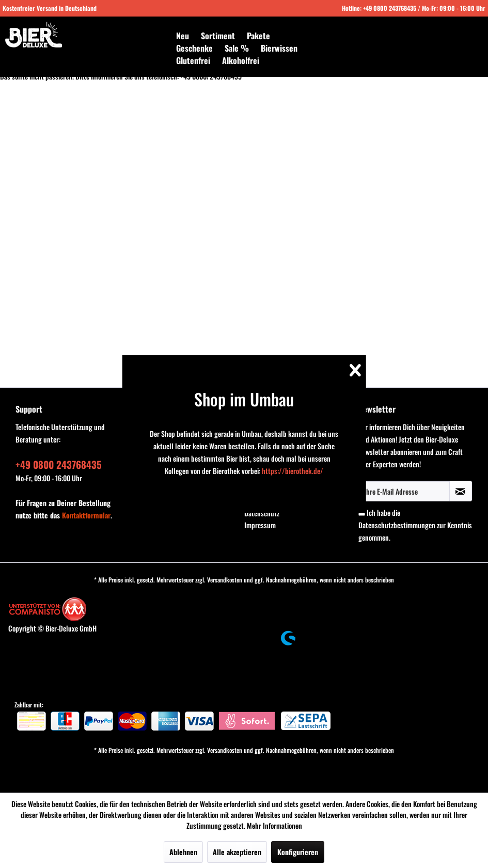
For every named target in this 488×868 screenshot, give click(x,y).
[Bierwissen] (279, 48)
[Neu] (183, 36)
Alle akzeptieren (237, 852)
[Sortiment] (218, 36)
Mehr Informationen (274, 825)
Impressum (260, 525)
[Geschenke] (194, 48)
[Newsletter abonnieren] (461, 491)
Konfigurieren (298, 852)
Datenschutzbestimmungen (397, 525)
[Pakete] (258, 36)
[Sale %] (237, 48)
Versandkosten (225, 580)
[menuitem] (183, 36)
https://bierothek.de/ (293, 471)
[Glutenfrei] (193, 60)
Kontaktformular (86, 515)
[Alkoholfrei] (241, 60)
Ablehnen (183, 852)
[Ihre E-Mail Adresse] (404, 491)
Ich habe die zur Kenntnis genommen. (415, 525)
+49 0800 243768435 (390, 8)
